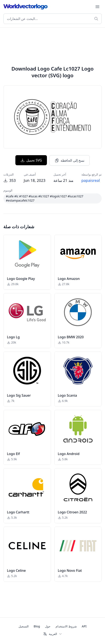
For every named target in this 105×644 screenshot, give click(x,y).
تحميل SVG (31, 160)
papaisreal (91, 180)
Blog (37, 626)
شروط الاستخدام (66, 626)
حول (48, 626)
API (84, 626)
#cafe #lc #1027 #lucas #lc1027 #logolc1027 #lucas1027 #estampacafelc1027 (45, 198)
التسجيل (24, 626)
